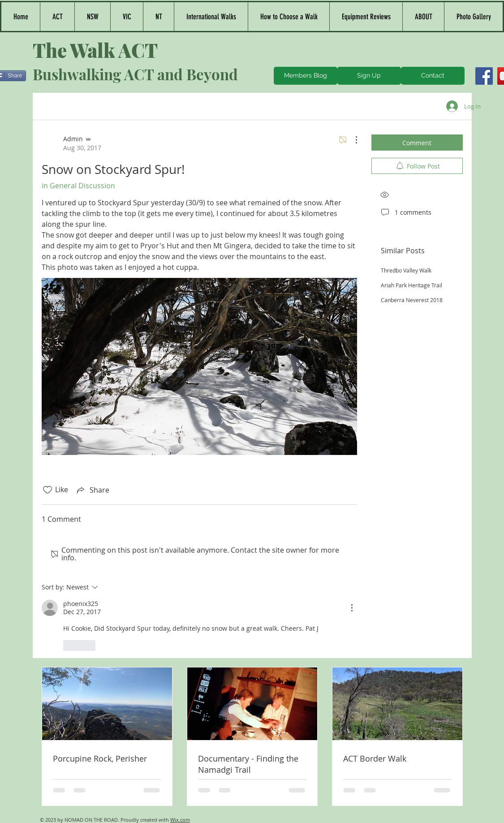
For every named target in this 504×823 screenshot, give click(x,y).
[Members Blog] (306, 76)
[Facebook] (484, 76)
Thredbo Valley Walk (406, 270)
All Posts (103, 106)
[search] (417, 106)
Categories (60, 106)
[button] (92, 17)
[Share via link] (92, 490)
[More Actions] (352, 140)
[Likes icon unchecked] (47, 490)
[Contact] (433, 76)
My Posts (143, 106)
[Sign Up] (369, 76)
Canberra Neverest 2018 (412, 300)
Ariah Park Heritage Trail (411, 285)
